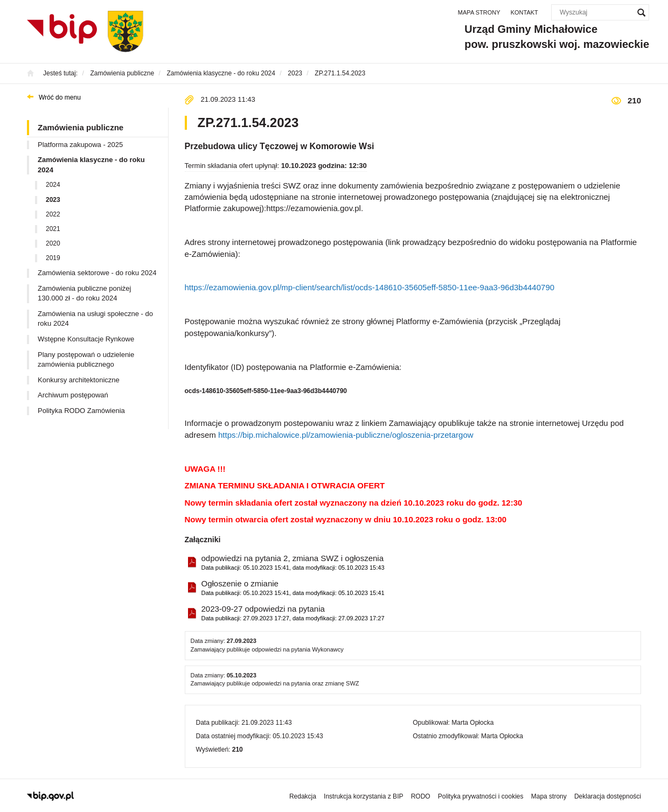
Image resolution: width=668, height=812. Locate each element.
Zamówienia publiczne (81, 127)
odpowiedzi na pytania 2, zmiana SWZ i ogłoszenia (293, 563)
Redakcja (303, 796)
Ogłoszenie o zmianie (293, 588)
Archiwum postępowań (73, 395)
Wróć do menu (60, 97)
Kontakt (524, 12)
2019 (53, 258)
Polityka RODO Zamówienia (81, 411)
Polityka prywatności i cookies (481, 796)
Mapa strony (479, 12)
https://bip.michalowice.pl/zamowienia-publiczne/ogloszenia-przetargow (346, 435)
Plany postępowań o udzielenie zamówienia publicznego (86, 360)
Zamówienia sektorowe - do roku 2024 (97, 273)
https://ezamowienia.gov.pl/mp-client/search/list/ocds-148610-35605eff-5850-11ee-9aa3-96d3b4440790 (370, 287)
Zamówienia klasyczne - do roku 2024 (91, 165)
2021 (53, 229)
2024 (53, 185)
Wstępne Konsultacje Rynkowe (86, 339)
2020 (53, 243)
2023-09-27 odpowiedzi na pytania (293, 614)
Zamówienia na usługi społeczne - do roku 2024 (95, 319)
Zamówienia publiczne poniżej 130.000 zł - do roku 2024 (84, 293)
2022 (53, 214)
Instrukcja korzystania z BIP (363, 796)
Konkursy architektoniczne (79, 380)
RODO (421, 796)
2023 (53, 200)
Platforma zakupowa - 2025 (80, 145)
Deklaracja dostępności (608, 796)
